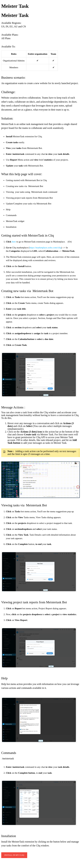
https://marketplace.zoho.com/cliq (45, 248)
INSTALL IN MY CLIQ (14, 855)
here (14, 242)
